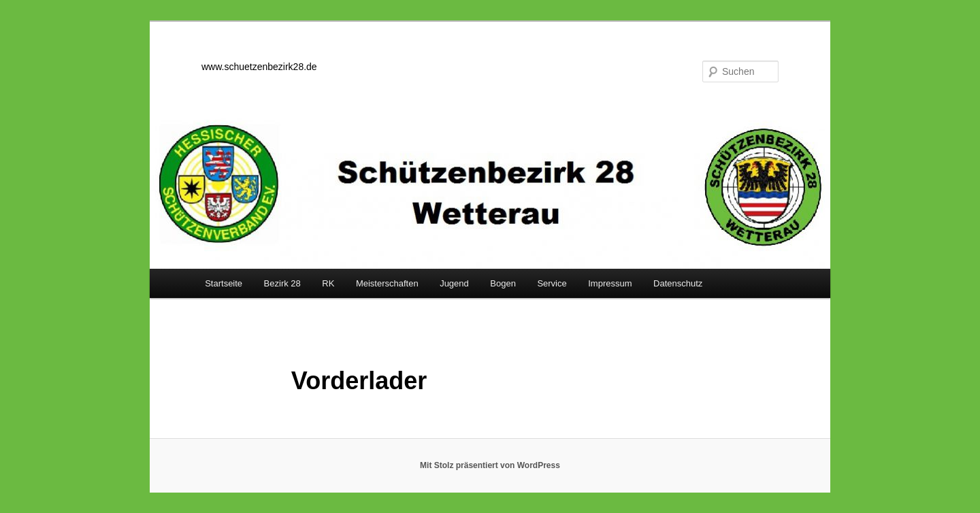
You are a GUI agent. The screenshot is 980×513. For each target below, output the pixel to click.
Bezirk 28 (282, 283)
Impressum (610, 283)
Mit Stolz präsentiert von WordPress (490, 465)
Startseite (224, 283)
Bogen (503, 283)
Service (552, 283)
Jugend (454, 283)
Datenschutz (678, 283)
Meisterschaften (387, 283)
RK (328, 283)
